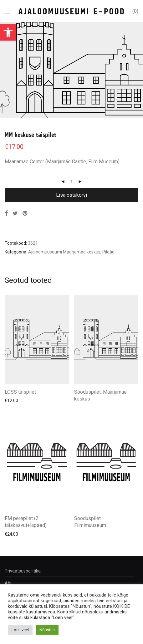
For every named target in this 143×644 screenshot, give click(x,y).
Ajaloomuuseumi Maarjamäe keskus (64, 252)
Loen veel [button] (20, 630)
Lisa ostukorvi (71, 195)
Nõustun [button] (47, 630)
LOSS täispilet (20, 392)
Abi (8, 583)
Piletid (108, 252)
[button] (8, 32)
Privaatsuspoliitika (23, 571)
